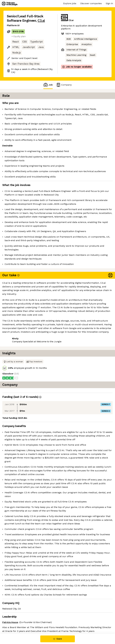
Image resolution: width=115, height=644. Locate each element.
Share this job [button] (15, 386)
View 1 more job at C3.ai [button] (41, 386)
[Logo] (10, 4)
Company (64, 85)
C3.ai (41, 21)
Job (48, 85)
